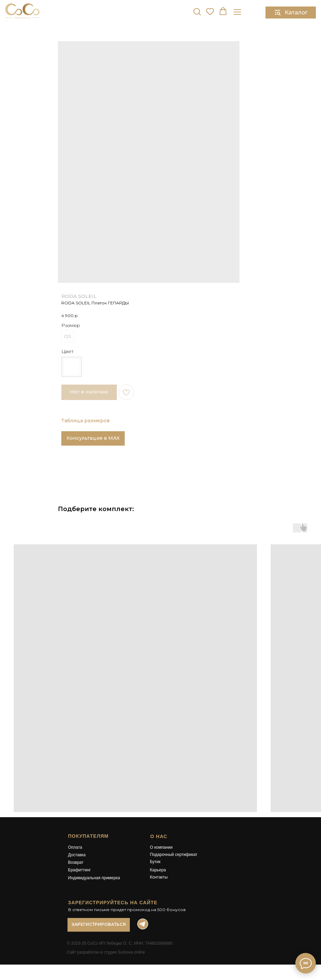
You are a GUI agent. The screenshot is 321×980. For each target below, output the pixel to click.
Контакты (159, 877)
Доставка (77, 855)
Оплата (75, 847)
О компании (161, 847)
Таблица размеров (85, 421)
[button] (197, 11)
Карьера (158, 870)
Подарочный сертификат (174, 855)
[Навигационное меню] (237, 12)
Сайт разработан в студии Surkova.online (106, 952)
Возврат (76, 862)
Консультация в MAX (93, 438)
